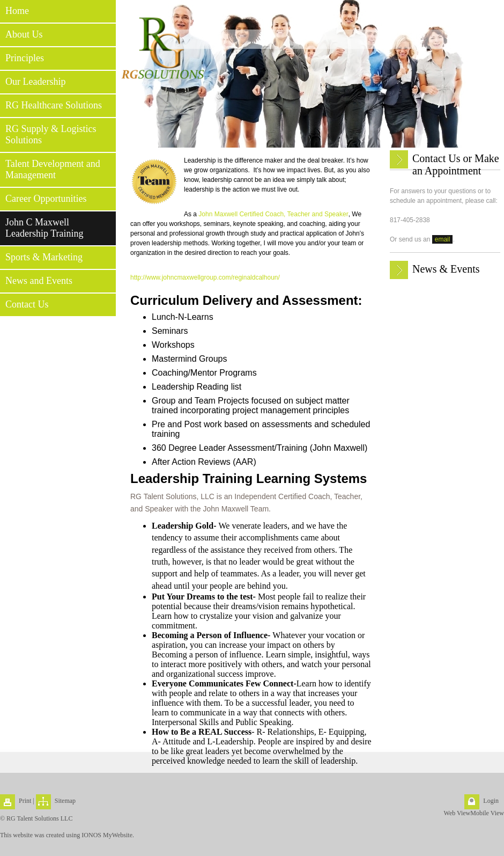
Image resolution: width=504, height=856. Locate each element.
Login (491, 801)
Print (25, 801)
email (443, 239)
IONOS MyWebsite (107, 835)
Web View (457, 813)
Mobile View (487, 813)
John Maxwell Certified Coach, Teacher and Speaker (273, 214)
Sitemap (65, 801)
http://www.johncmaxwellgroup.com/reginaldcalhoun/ (205, 277)
